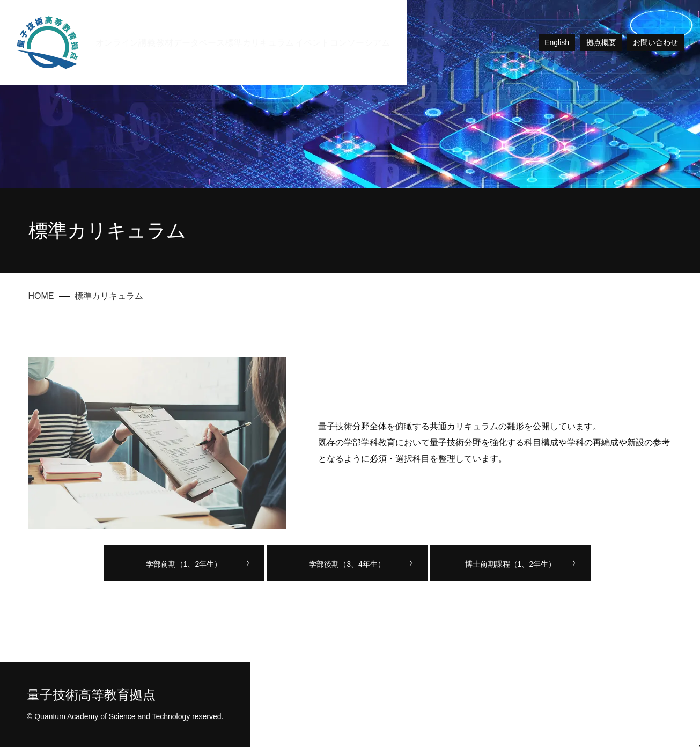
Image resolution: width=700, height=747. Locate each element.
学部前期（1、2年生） (184, 564)
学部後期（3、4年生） (347, 564)
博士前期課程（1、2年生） (511, 564)
